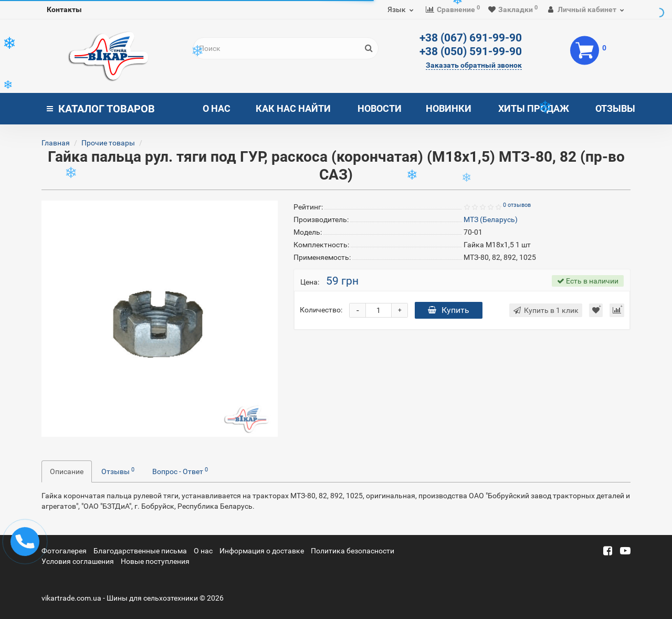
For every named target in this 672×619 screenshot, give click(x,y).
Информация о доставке (262, 551)
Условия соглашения (78, 561)
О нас (217, 108)
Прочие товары (108, 143)
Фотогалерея (64, 551)
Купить (449, 310)
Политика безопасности (353, 551)
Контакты (64, 9)
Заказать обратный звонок (474, 65)
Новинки (449, 108)
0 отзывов (517, 205)
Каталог (101, 109)
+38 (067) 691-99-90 (471, 38)
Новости (380, 108)
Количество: (321, 310)
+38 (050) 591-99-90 (471, 51)
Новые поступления (155, 561)
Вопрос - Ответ (180, 471)
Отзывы (615, 108)
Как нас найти (293, 108)
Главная (56, 143)
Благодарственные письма (140, 551)
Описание (67, 471)
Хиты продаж (534, 108)
